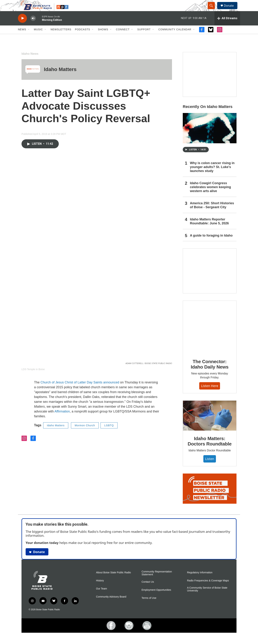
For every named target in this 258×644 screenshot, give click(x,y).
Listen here (210, 393)
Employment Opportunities (156, 598)
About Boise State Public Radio (114, 580)
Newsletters (61, 37)
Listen (210, 466)
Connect (123, 37)
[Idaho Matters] (33, 77)
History (100, 588)
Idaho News (30, 61)
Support (144, 37)
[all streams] (227, 26)
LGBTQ (109, 433)
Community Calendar (175, 37)
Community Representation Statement (157, 581)
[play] (22, 26)
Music (38, 37)
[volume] (33, 26)
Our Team (101, 596)
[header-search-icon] (213, 10)
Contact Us (148, 590)
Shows (103, 37)
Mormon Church (85, 433)
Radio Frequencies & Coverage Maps (208, 588)
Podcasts (83, 37)
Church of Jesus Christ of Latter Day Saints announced (80, 390)
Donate (231, 9)
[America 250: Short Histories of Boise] (210, 82)
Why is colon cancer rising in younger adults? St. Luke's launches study (212, 175)
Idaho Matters (60, 77)
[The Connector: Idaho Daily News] (210, 335)
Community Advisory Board (111, 604)
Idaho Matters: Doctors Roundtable (210, 449)
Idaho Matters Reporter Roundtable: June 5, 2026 (209, 229)
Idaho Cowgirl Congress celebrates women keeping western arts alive (210, 195)
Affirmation (62, 419)
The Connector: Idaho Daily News (210, 372)
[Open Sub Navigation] (29, 37)
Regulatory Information (200, 580)
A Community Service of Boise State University (207, 597)
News (22, 37)
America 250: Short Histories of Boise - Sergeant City (212, 213)
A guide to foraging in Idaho (211, 243)
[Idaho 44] (210, 279)
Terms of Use (149, 606)
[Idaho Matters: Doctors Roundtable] (210, 423)
